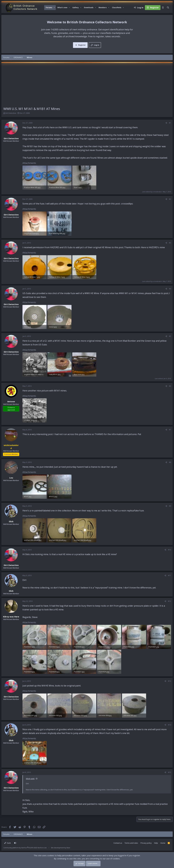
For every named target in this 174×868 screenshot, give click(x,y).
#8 (170, 462)
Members (103, 8)
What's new (62, 8)
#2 (170, 199)
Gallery (76, 8)
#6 (170, 386)
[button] (54, 8)
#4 (170, 289)
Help (156, 843)
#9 (170, 506)
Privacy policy (146, 843)
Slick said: (30, 779)
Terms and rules (131, 843)
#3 (170, 243)
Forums (49, 8)
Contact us (118, 843)
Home (163, 843)
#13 (170, 681)
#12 (170, 601)
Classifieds (117, 8)
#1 (170, 123)
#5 (170, 336)
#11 (170, 575)
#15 (170, 772)
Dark (8, 843)
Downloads (89, 8)
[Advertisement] (87, 86)
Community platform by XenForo (25, 848)
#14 (170, 725)
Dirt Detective (11, 113)
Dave (68, 848)
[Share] (166, 123)
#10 (170, 550)
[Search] (168, 8)
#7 (170, 430)
